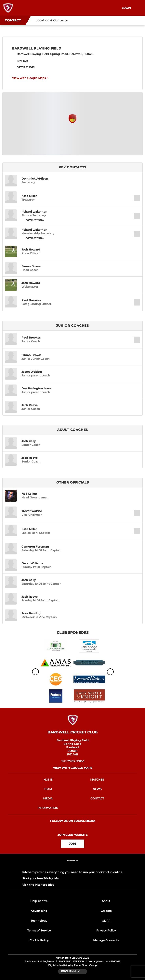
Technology (39, 921)
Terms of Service (39, 930)
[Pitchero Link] (72, 866)
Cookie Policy (39, 940)
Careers (106, 911)
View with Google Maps (73, 768)
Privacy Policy (106, 930)
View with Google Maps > (30, 78)
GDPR (106, 921)
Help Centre (39, 901)
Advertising (39, 911)
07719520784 (35, 220)
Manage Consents (106, 940)
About (106, 901)
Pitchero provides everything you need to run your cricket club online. (73, 872)
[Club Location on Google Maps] (72, 122)
